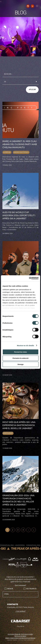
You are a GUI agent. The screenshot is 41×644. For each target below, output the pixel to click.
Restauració (31, 589)
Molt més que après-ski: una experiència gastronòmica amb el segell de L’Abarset (19, 425)
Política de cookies (27, 634)
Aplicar (32, 90)
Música (10, 589)
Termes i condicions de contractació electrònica (20, 638)
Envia (36, 587)
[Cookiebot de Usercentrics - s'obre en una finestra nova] (29, 278)
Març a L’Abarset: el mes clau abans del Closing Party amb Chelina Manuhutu (20, 144)
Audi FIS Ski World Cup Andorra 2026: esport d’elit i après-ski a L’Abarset (19, 216)
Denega (20, 364)
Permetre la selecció (20, 358)
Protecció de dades (20, 636)
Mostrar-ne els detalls (25, 345)
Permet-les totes (20, 352)
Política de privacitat (14, 634)
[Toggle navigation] (37, 6)
